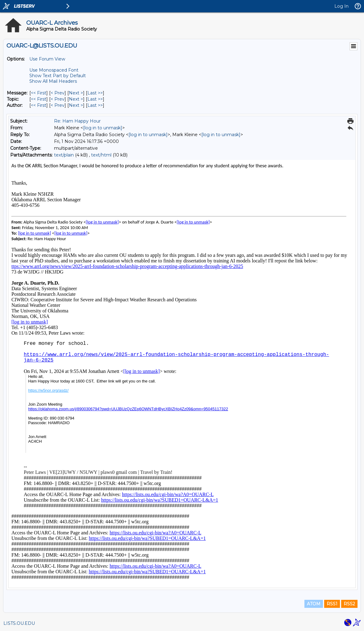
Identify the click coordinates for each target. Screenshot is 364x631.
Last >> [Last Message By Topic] (95, 99)
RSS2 (349, 604)
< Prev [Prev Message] (58, 93)
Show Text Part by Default (58, 76)
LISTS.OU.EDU (19, 623)
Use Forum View (47, 59)
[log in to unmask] (103, 128)
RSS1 (332, 604)
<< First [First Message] (39, 93)
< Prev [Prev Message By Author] (58, 105)
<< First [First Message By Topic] (39, 99)
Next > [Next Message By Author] (76, 105)
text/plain (64, 155)
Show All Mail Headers (53, 81)
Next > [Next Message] (76, 93)
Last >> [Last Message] (95, 93)
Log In (341, 6)
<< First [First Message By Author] (39, 105)
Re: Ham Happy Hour (77, 121)
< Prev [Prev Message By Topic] (58, 99)
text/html (101, 155)
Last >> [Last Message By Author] (95, 105)
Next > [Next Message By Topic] (76, 99)
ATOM (314, 604)
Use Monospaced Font (54, 70)
